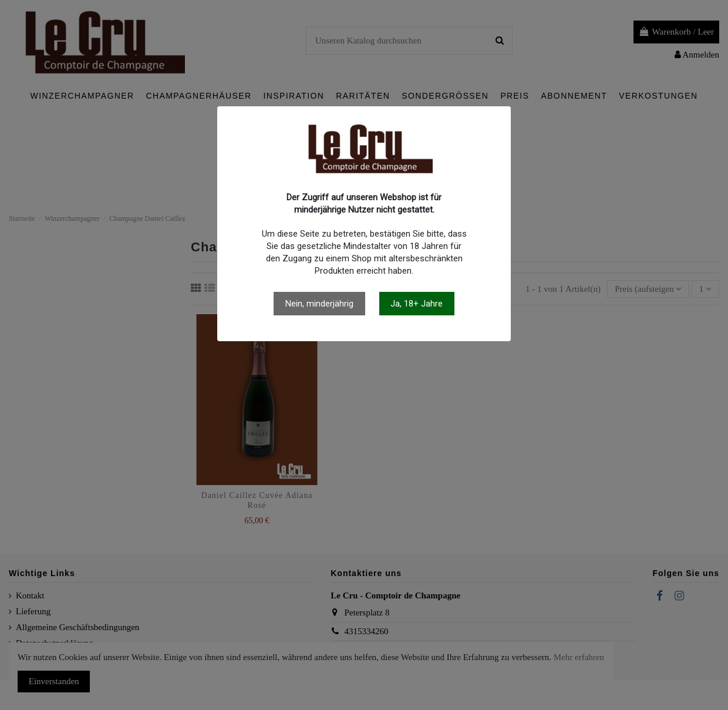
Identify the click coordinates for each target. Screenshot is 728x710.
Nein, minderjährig (319, 304)
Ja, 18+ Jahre (417, 304)
